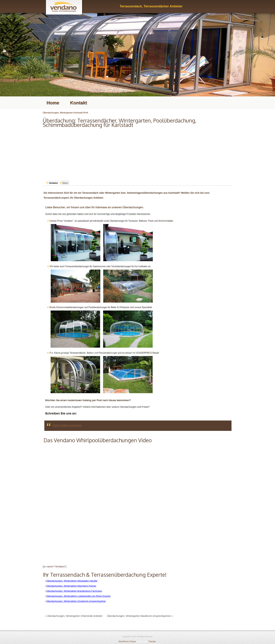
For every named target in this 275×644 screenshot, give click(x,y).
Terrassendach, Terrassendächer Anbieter (151, 6)
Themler (152, 642)
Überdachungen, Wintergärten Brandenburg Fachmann (74, 591)
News (65, 183)
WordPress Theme (127, 642)
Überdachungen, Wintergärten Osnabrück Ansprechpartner (76, 601)
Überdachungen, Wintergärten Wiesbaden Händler (72, 581)
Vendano (53, 183)
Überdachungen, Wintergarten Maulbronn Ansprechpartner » (140, 616)
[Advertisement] (137, 153)
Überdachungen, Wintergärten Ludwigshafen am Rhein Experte (78, 596)
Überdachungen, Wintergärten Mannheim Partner (71, 586)
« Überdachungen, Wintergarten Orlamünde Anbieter (74, 616)
